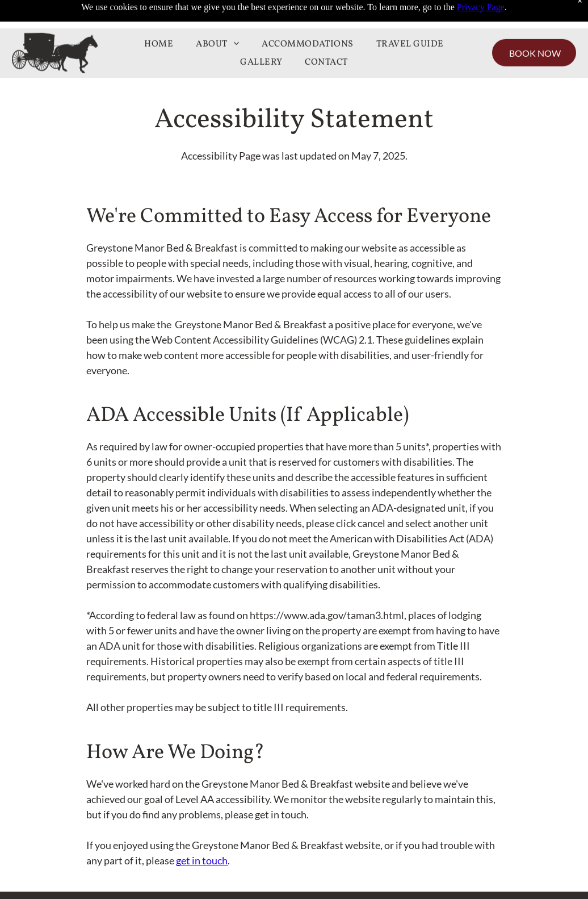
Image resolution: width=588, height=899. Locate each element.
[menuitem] (159, 16)
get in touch (202, 860)
